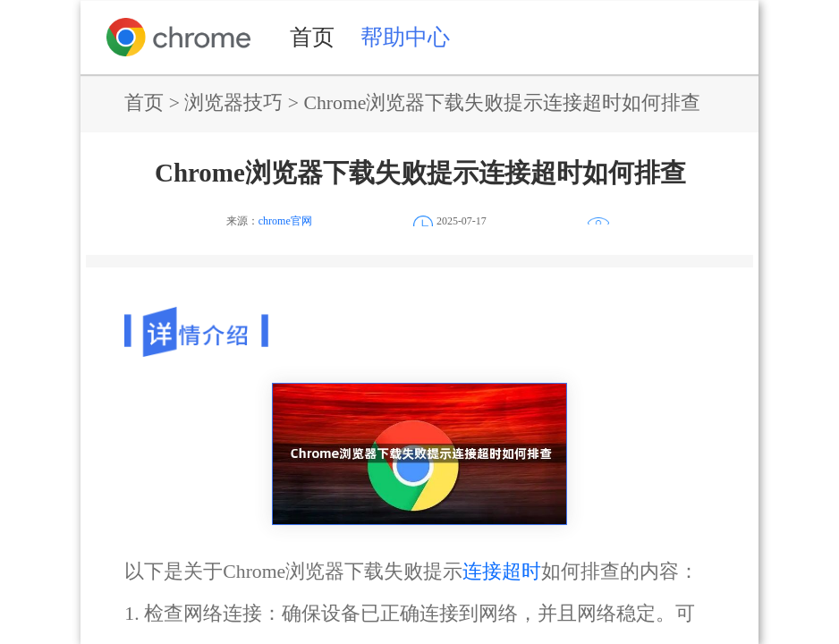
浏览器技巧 (233, 103)
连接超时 (502, 572)
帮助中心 (405, 37)
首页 (312, 37)
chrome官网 (285, 221)
